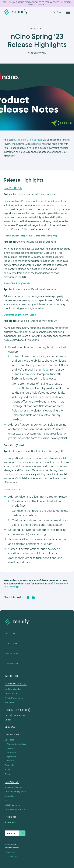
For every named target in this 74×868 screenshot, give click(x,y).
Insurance (9, 702)
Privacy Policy (10, 852)
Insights (12, 654)
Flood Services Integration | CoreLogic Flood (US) (30, 236)
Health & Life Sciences (15, 715)
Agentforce (11, 757)
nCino (8, 770)
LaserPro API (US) (13, 188)
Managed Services (13, 787)
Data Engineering (13, 805)
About (10, 634)
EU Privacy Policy (12, 856)
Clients (11, 644)
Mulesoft (11, 761)
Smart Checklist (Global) (17, 283)
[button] (59, 12)
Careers (11, 664)
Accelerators (10, 822)
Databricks (9, 765)
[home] (16, 12)
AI (6, 800)
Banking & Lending (13, 689)
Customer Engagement (15, 791)
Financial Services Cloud (17, 744)
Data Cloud (12, 748)
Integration (10, 796)
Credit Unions (11, 693)
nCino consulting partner (28, 140)
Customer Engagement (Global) (20, 315)
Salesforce (10, 740)
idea (46, 369)
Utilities (8, 720)
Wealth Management (14, 698)
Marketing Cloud (14, 752)
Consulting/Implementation (17, 809)
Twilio (7, 774)
